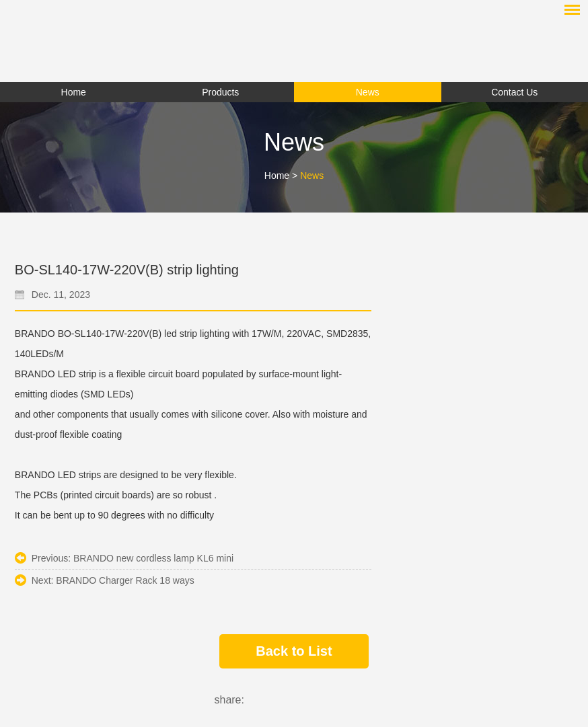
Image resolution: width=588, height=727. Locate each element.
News (312, 176)
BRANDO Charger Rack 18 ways (125, 580)
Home (74, 92)
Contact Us (514, 92)
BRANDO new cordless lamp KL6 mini (153, 558)
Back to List (294, 651)
